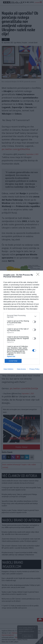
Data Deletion (9, 369)
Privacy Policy (34, 369)
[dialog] (21, 322)
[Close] (39, 275)
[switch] (34, 322)
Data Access (21, 369)
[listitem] (21, 316)
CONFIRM (13, 361)
